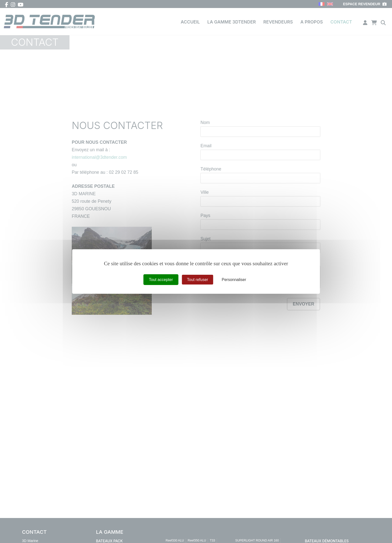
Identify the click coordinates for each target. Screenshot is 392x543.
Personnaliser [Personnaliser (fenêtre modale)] (234, 280)
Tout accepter (161, 280)
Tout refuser (197, 280)
